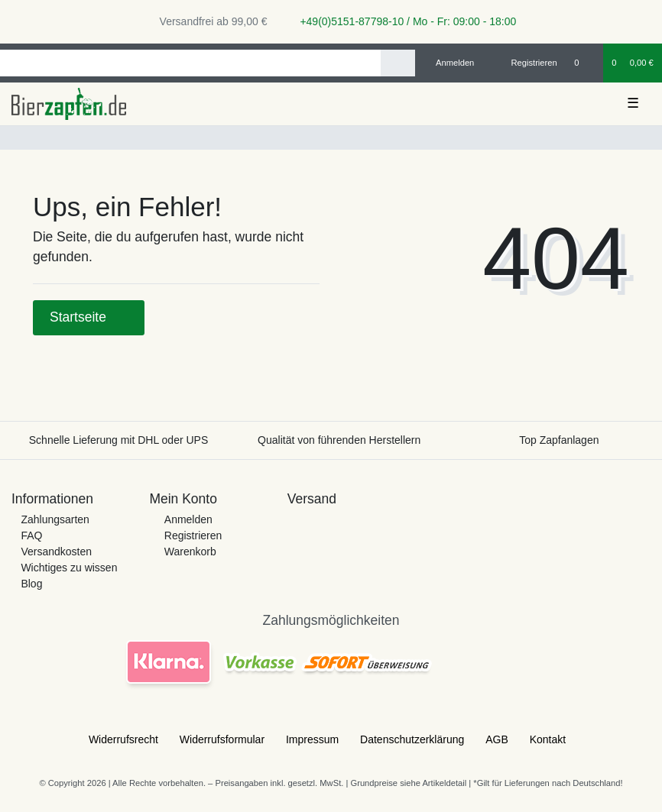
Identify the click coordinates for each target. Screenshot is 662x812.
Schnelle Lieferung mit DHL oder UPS (119, 440)
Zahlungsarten (55, 519)
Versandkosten (56, 552)
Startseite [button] (89, 317)
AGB (497, 739)
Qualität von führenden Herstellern (339, 440)
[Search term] (190, 63)
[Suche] (398, 63)
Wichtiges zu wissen (69, 568)
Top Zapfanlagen (559, 440)
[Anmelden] (449, 63)
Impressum (312, 739)
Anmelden (188, 519)
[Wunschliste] (584, 63)
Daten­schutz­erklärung (412, 739)
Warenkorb (190, 552)
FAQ (31, 535)
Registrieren (193, 535)
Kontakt (548, 739)
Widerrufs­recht (123, 739)
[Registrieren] (526, 63)
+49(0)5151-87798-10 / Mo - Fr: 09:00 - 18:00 (403, 21)
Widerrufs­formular (222, 739)
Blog (31, 584)
